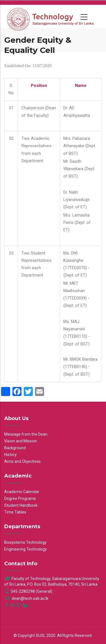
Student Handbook (21, 505)
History (10, 455)
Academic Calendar (22, 492)
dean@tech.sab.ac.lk (26, 598)
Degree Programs (20, 498)
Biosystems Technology (25, 542)
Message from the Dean (26, 434)
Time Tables (15, 512)
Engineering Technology (26, 549)
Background (15, 448)
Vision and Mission (21, 441)
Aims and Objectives (22, 461)
